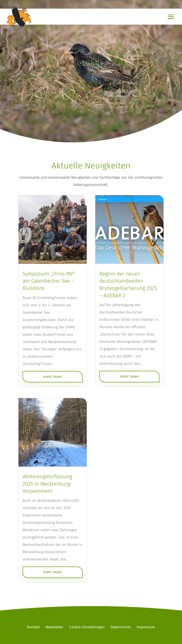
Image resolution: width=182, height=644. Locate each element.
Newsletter (55, 627)
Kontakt (33, 627)
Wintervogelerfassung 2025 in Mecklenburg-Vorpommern (47, 484)
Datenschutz (121, 627)
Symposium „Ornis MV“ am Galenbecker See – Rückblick (49, 281)
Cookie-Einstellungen (87, 627)
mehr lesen (53, 377)
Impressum (146, 627)
